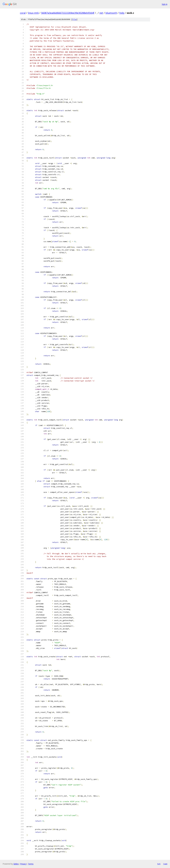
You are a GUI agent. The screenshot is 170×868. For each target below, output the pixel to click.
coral (23, 13)
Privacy (23, 864)
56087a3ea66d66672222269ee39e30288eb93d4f (68, 13)
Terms (31, 864)
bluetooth (111, 13)
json (165, 864)
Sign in (165, 4)
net (101, 13)
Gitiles (16, 864)
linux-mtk (33, 13)
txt (159, 864)
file (74, 19)
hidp (122, 13)
